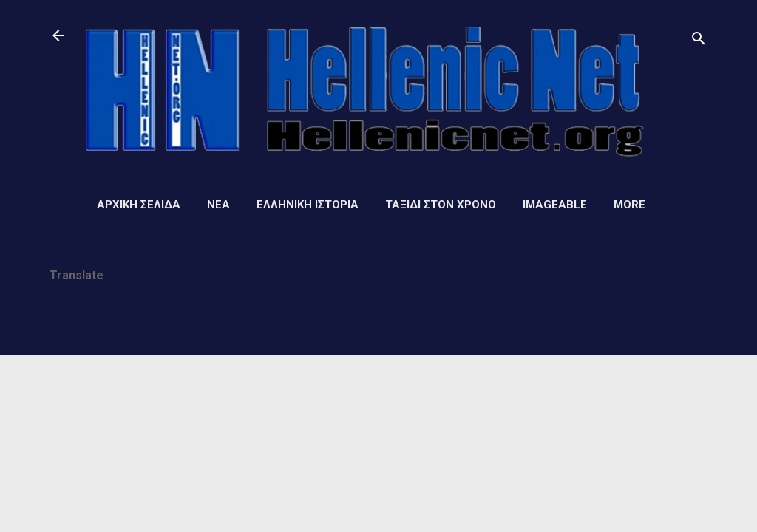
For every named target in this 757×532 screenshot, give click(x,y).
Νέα (218, 205)
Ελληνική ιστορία (308, 205)
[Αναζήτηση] (699, 40)
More (629, 205)
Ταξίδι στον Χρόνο (441, 205)
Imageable (555, 205)
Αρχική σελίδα (139, 205)
